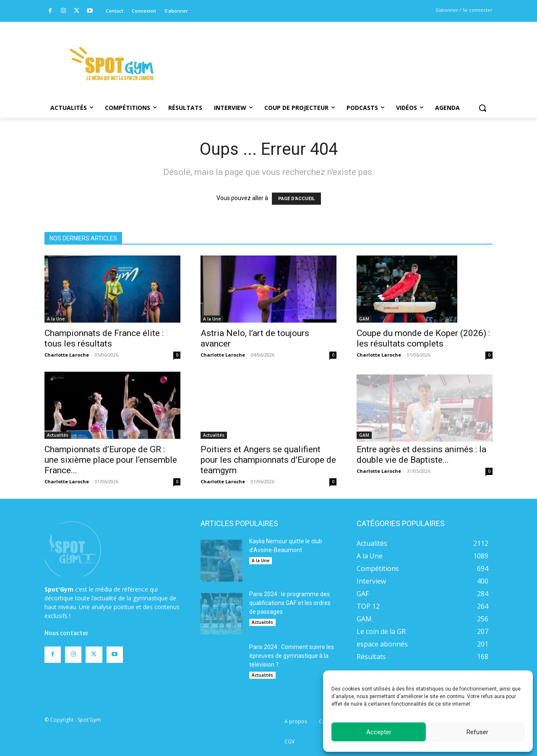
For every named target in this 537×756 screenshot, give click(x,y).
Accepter (379, 732)
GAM (364, 301)
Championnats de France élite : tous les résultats (104, 338)
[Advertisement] (326, 52)
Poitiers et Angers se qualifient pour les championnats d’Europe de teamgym (268, 460)
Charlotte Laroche (67, 355)
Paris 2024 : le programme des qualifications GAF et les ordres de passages (290, 603)
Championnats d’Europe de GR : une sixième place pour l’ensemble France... (111, 460)
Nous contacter (66, 606)
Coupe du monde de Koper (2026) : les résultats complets (423, 321)
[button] (482, 108)
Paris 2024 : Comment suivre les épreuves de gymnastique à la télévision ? (292, 656)
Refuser (477, 732)
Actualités (58, 435)
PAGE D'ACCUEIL (296, 199)
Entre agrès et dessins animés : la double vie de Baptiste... (421, 455)
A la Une (56, 319)
